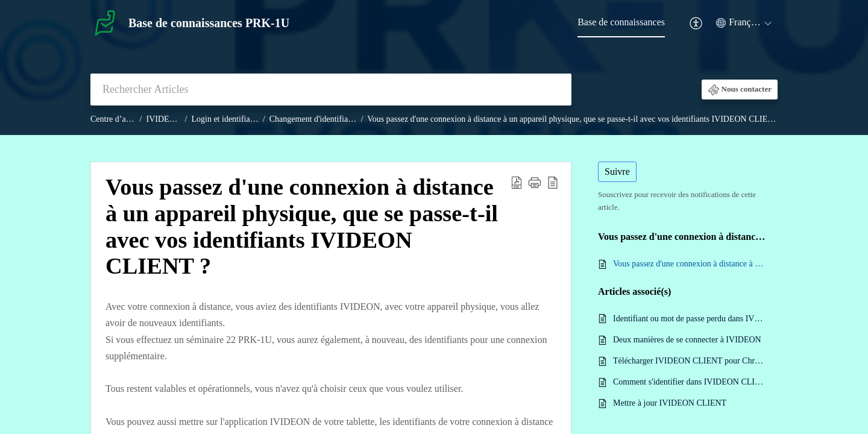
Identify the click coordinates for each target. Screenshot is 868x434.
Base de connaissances (621, 22)
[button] (740, 90)
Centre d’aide (113, 119)
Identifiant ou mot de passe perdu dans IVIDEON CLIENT (689, 319)
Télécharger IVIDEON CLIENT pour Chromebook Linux (689, 361)
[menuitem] (697, 23)
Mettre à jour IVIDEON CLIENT (670, 403)
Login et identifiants (226, 119)
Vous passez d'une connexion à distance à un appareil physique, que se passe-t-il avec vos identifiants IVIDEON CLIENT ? (576, 119)
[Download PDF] (517, 182)
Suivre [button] (617, 171)
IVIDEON (164, 119)
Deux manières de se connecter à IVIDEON (687, 340)
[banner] (434, 68)
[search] (331, 90)
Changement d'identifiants (314, 119)
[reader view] (553, 182)
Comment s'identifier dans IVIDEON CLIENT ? (689, 382)
